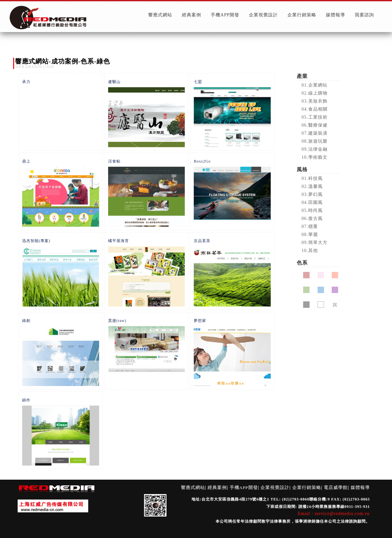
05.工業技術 (315, 117)
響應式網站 (193, 488)
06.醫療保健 (315, 125)
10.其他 (310, 251)
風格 (302, 169)
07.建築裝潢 (315, 133)
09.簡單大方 (315, 243)
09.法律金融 (315, 149)
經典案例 (217, 488)
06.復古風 (312, 219)
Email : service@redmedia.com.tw (334, 513)
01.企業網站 (315, 85)
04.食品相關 (315, 109)
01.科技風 (312, 178)
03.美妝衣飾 (315, 101)
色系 (302, 263)
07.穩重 (310, 227)
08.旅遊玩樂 (315, 141)
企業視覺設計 (275, 488)
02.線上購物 (315, 93)
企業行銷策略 (307, 488)
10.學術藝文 (315, 157)
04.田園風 (312, 202)
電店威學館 (336, 488)
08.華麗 (310, 235)
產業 (302, 76)
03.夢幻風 (312, 194)
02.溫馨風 (312, 186)
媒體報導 (360, 488)
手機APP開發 (244, 488)
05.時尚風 (312, 210)
